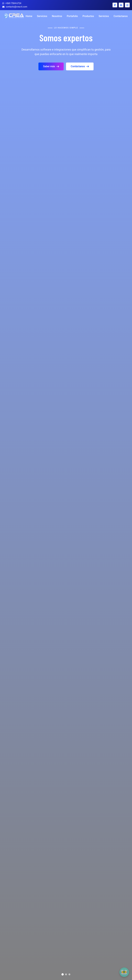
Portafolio (72, 16)
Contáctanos (121, 16)
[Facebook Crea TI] (115, 5)
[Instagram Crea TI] (127, 5)
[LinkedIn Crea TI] (121, 5)
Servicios (42, 16)
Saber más (51, 66)
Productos (88, 16)
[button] (124, 972)
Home (29, 16)
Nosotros (57, 16)
